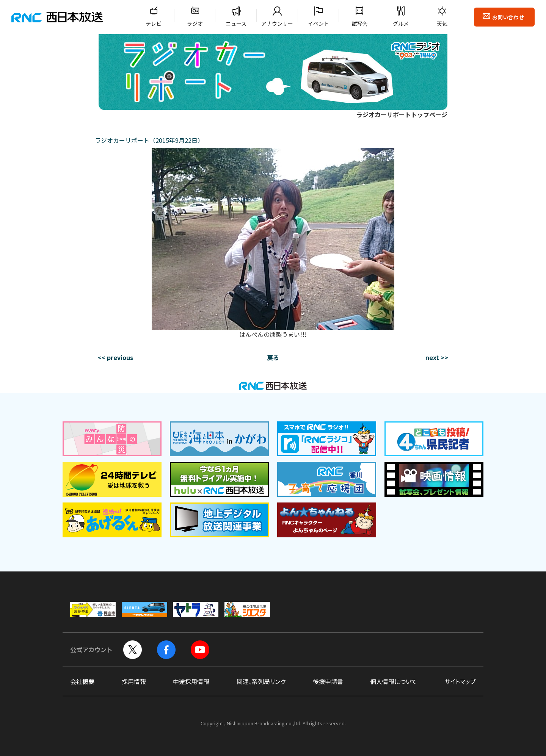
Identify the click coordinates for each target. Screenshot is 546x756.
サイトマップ (460, 681)
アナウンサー (277, 23)
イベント (318, 23)
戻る (273, 357)
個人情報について (394, 681)
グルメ (401, 23)
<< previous (115, 357)
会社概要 (82, 681)
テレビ (154, 23)
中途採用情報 (191, 681)
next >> (437, 357)
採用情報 (134, 681)
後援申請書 (328, 681)
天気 (442, 23)
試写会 (359, 23)
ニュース (236, 23)
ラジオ (195, 23)
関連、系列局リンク (261, 681)
